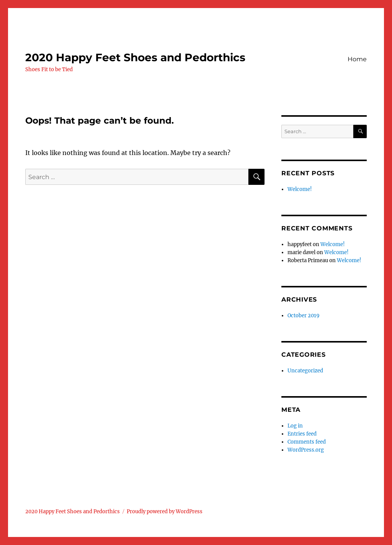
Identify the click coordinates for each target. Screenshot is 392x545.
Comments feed (307, 442)
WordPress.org (306, 450)
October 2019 (304, 316)
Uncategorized (305, 371)
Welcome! (300, 189)
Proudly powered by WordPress (165, 512)
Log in (295, 426)
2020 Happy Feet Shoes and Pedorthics (135, 57)
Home (357, 59)
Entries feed (302, 434)
